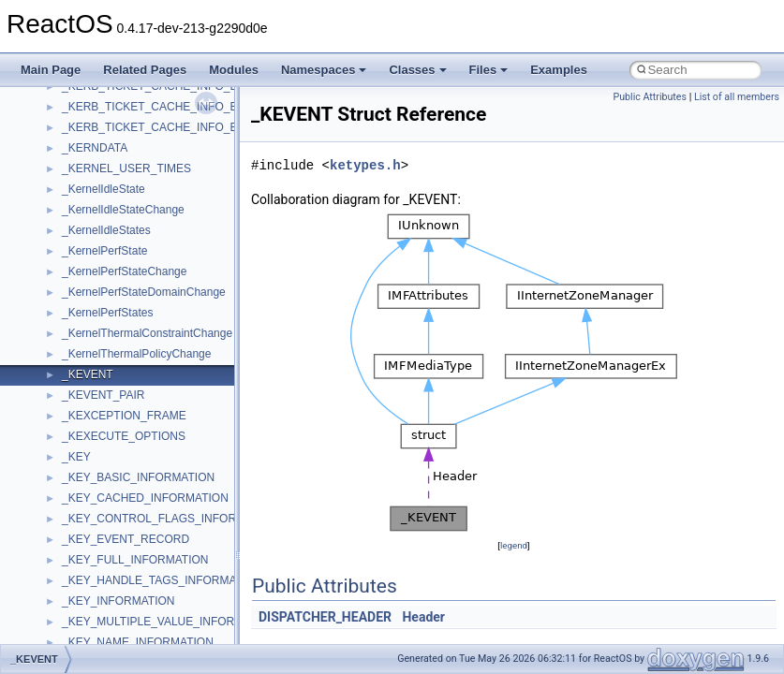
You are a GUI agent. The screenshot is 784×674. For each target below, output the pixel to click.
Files (489, 70)
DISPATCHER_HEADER (325, 617)
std (69, 445)
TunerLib (84, 589)
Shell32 (81, 403)
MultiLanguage (99, 198)
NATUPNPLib (96, 218)
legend (514, 545)
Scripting (84, 362)
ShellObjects (93, 424)
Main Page (51, 70)
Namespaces (324, 70)
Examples (559, 70)
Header (423, 617)
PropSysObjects (102, 259)
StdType (82, 486)
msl (71, 115)
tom (71, 568)
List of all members (737, 97)
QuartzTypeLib (98, 321)
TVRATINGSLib (101, 609)
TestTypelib (90, 527)
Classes (417, 70)
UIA (71, 630)
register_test (93, 342)
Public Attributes (650, 97)
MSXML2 (85, 177)
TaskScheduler (99, 506)
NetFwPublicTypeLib (113, 239)
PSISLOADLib (97, 280)
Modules (234, 70)
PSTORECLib (96, 300)
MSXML (82, 156)
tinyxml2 (82, 548)
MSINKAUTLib (98, 95)
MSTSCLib (89, 136)
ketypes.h (365, 165)
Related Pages (145, 70)
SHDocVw (88, 383)
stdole (77, 465)
